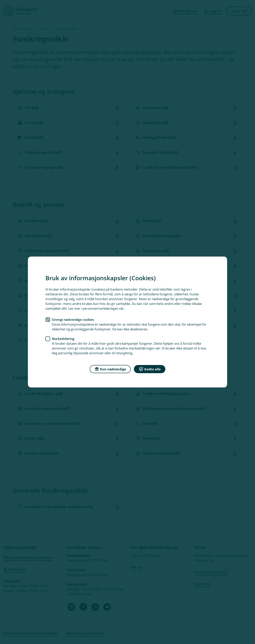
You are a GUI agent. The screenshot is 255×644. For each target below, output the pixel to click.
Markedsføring (63, 339)
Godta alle (150, 369)
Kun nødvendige (110, 369)
